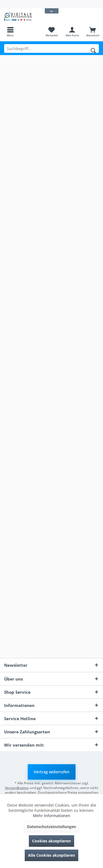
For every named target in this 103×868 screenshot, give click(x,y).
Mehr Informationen (52, 816)
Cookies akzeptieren (51, 841)
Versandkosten (17, 788)
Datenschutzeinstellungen (51, 827)
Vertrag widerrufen (52, 772)
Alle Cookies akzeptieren (51, 855)
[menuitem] (10, 32)
